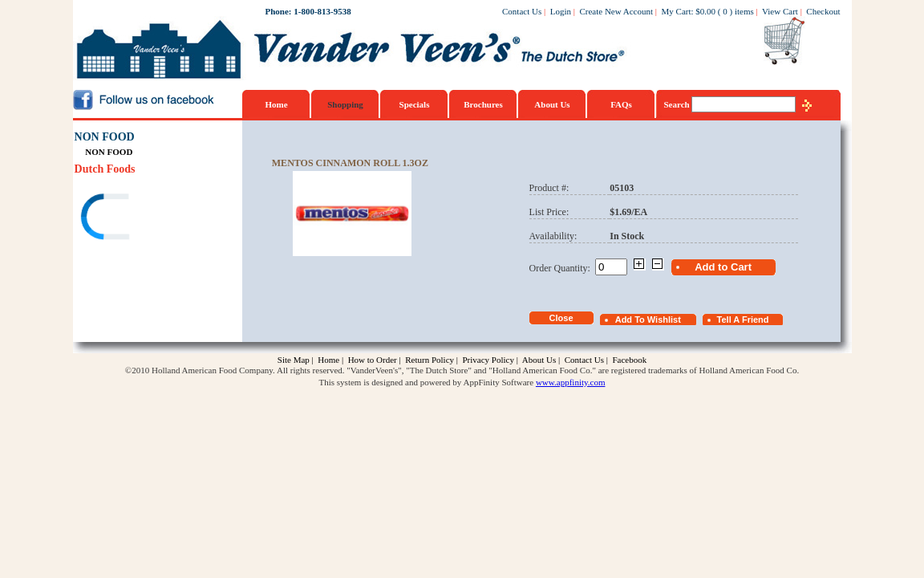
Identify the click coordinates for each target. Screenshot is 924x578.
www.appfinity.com (571, 382)
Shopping (345, 104)
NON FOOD (105, 137)
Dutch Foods (105, 169)
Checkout (823, 11)
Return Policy (430, 360)
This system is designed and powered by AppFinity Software (427, 382)
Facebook (629, 360)
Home (276, 104)
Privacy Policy (488, 360)
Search (678, 104)
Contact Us (522, 11)
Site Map (294, 360)
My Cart (677, 11)
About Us (552, 104)
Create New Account (616, 11)
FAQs (621, 104)
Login (561, 11)
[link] (136, 219)
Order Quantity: (562, 268)
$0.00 (705, 11)
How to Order (373, 360)
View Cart (780, 11)
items (744, 11)
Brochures (483, 104)
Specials (415, 104)
